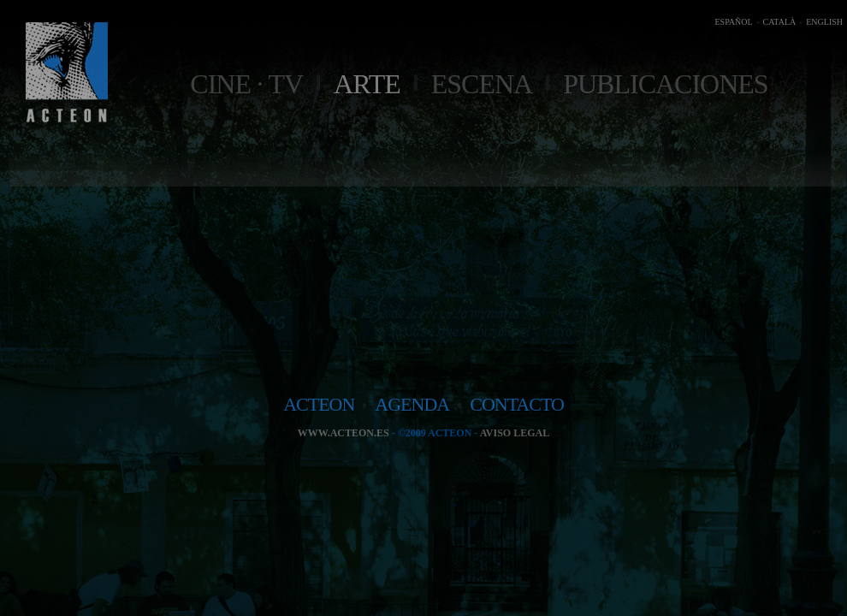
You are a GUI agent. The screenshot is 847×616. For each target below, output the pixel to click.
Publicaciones (665, 84)
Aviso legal (515, 433)
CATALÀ (780, 22)
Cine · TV (246, 84)
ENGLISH (824, 22)
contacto (517, 404)
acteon (319, 404)
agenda (412, 404)
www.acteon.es (344, 433)
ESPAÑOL (733, 22)
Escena (482, 84)
